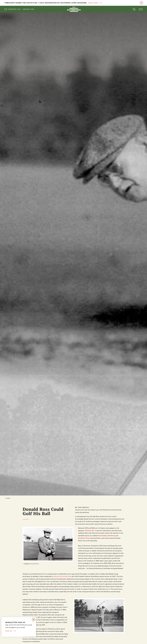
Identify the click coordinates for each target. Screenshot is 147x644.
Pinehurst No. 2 (90, 531)
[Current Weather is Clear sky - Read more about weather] (127, 9)
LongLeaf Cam (28, 9)
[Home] (73, 9)
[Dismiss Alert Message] (141, 3)
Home (8, 498)
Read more (95, 3)
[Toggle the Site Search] (134, 9)
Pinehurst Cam (14, 9)
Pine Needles (102, 536)
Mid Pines (111, 536)
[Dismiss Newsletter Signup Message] (34, 620)
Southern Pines (84, 538)
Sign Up (11, 631)
